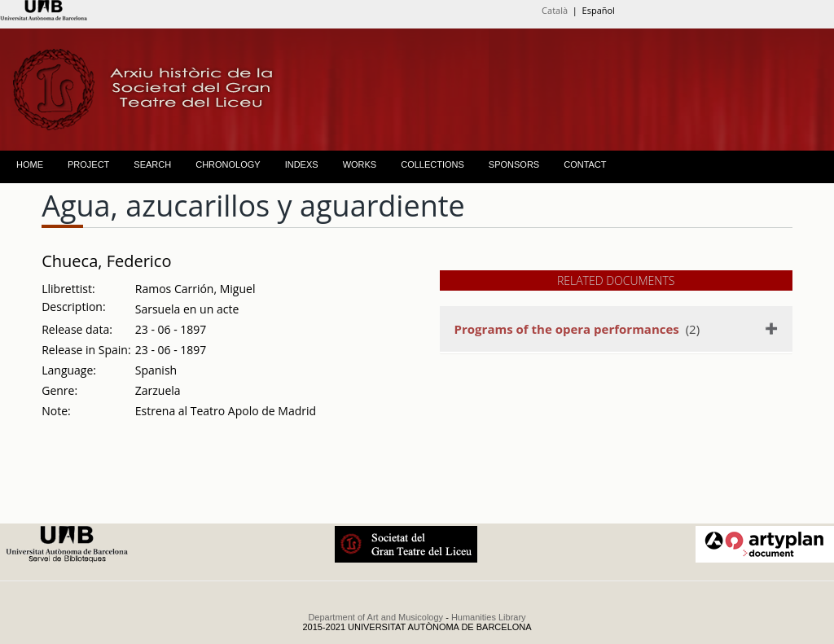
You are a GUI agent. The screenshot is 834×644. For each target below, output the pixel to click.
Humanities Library (489, 617)
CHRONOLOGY (228, 164)
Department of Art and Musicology (375, 617)
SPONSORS (514, 164)
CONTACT (585, 164)
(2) (577, 329)
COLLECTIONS (432, 164)
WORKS (360, 164)
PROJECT (88, 164)
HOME (30, 164)
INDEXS (302, 164)
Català (555, 10)
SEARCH (152, 164)
